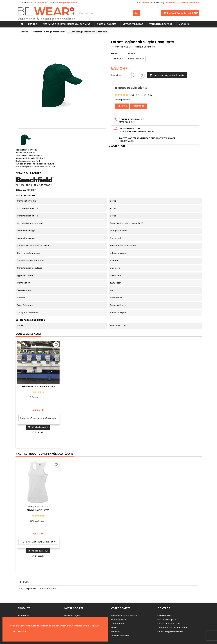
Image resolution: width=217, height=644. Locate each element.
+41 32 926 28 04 (39, 3)
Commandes (118, 624)
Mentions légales (73, 616)
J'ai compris (19, 631)
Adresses (116, 632)
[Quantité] (127, 75)
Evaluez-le (138, 106)
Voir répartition (122, 100)
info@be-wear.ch (68, 3)
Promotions (24, 616)
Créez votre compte (189, 3)
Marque (139, 47)
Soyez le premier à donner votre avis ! (38, 589)
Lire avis (122, 106)
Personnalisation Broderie (83, 387)
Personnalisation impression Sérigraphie (38, 388)
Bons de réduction (120, 636)
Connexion (170, 3)
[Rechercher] (109, 13)
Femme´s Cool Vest (174, 510)
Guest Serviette (38, 510)
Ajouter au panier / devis (167, 75)
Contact (164, 608)
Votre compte (121, 608)
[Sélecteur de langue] (145, 3)
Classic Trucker (129, 510)
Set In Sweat (83, 510)
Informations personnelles (124, 616)
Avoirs (114, 628)
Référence (116, 47)
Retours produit (119, 620)
